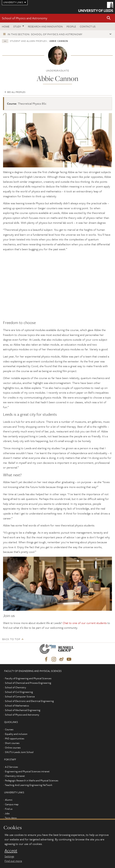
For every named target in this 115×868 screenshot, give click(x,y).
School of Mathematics (17, 706)
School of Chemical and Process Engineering (28, 683)
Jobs (7, 813)
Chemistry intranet (15, 776)
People (71, 26)
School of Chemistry (15, 687)
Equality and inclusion (16, 734)
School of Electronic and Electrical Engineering (29, 701)
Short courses (12, 743)
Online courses (13, 748)
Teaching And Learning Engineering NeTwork (29, 785)
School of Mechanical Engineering (23, 710)
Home (6, 26)
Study (17, 26)
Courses (9, 729)
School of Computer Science (20, 696)
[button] (109, 18)
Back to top (11, 639)
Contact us (88, 26)
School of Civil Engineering (19, 692)
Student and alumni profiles (28, 41)
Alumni (9, 800)
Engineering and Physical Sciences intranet (27, 771)
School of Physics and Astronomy (25, 18)
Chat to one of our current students (85, 623)
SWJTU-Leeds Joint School (19, 752)
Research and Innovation (45, 26)
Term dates (11, 818)
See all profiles (15, 92)
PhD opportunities (15, 738)
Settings (9, 856)
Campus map (12, 804)
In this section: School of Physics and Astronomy (45, 34)
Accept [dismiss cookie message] (11, 851)
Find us (9, 809)
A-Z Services (11, 767)
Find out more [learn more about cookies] (13, 861)
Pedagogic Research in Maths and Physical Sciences (32, 780)
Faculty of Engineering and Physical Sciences (28, 678)
